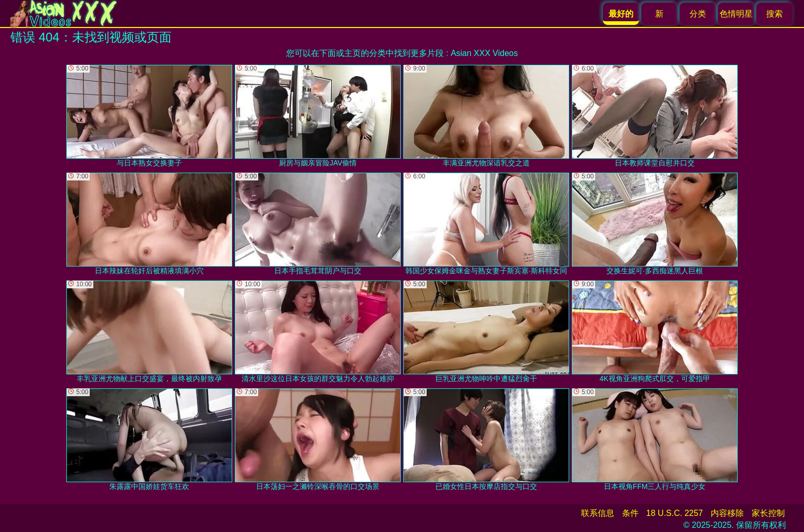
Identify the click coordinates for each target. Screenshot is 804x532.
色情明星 (736, 14)
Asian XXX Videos (484, 53)
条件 (630, 513)
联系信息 (598, 513)
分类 (698, 14)
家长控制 (768, 513)
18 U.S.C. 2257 (675, 513)
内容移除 (727, 513)
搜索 (774, 14)
